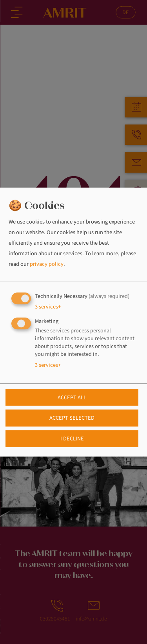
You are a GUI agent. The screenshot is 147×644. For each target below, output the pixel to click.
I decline (72, 439)
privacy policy (47, 264)
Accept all (72, 398)
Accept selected (72, 418)
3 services (48, 307)
